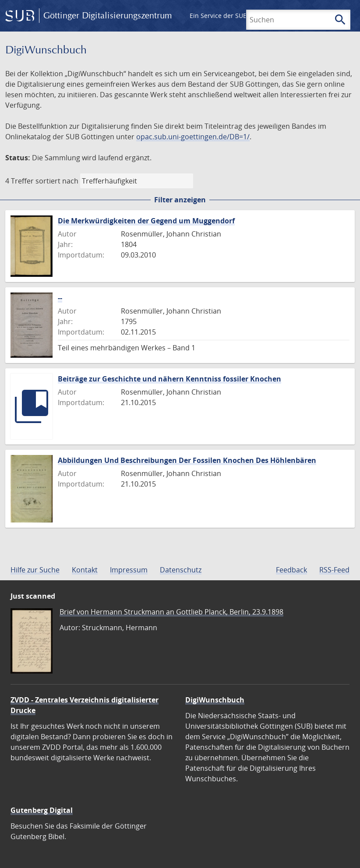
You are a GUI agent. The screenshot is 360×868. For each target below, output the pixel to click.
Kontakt (85, 570)
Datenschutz (181, 570)
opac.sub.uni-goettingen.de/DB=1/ (193, 137)
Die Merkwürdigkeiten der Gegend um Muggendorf (146, 221)
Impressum (129, 570)
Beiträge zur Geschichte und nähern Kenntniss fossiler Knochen (169, 379)
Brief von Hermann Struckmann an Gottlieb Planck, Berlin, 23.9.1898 (171, 612)
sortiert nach (57, 181)
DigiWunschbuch (215, 700)
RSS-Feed (334, 570)
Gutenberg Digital (42, 810)
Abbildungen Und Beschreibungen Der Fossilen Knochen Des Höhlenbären (187, 460)
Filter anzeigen (180, 200)
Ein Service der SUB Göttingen (234, 16)
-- (60, 298)
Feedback (291, 570)
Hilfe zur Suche (35, 570)
